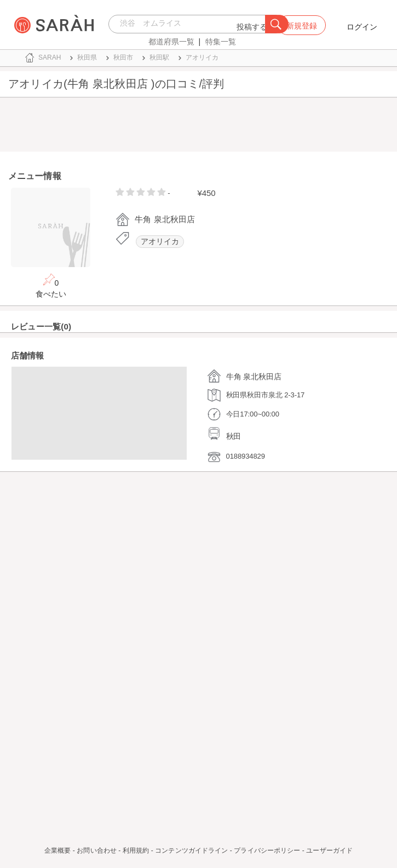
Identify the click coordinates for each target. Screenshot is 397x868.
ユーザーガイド (329, 850)
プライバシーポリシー (267, 850)
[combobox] (190, 24)
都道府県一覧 (171, 42)
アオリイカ (160, 242)
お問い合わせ (97, 850)
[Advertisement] (198, 127)
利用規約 (136, 850)
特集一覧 (221, 42)
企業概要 (57, 850)
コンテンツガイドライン (191, 850)
